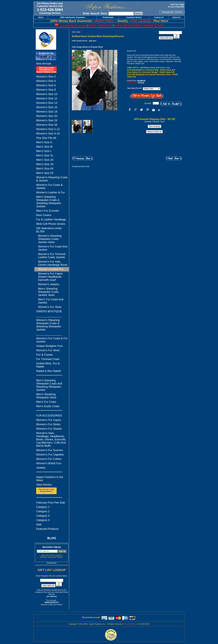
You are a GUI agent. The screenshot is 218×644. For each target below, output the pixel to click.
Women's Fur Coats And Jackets (53, 248)
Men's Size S (44, 142)
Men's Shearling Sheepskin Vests (46, 396)
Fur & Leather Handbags (51, 220)
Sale (39, 525)
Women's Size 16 (47, 107)
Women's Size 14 (47, 103)
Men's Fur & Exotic (48, 211)
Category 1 (43, 507)
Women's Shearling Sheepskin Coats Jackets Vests (50, 239)
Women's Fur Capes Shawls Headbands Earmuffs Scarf (50, 277)
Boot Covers (44, 215)
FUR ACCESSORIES (49, 416)
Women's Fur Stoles (48, 424)
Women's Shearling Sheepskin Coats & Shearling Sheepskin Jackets (49, 325)
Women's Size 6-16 (48, 134)
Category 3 (43, 516)
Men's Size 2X (45, 160)
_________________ (49, 316)
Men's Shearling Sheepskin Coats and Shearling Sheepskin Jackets (49, 385)
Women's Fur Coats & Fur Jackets (52, 340)
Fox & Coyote (44, 355)
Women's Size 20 (47, 116)
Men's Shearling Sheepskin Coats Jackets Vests (48, 292)
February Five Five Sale (51, 503)
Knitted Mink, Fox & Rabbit (48, 365)
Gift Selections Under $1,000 (49, 230)
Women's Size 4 (46, 81)
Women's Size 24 (47, 120)
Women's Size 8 (46, 90)
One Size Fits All (46, 138)
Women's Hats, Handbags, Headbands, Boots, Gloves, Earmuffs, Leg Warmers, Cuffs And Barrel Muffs (51, 439)
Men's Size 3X (45, 164)
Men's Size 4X (45, 169)
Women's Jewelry (49, 284)
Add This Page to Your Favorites (176, 6)
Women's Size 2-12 (48, 129)
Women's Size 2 (46, 77)
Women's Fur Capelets (50, 455)
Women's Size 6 (46, 85)
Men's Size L (44, 151)
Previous (83, 158)
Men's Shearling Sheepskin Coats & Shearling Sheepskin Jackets (49, 202)
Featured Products (47, 529)
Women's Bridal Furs (49, 463)
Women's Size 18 (47, 112)
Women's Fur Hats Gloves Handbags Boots (53, 263)
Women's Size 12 (47, 98)
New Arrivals (44, 64)
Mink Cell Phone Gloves (51, 224)
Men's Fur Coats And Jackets (51, 301)
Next (174, 158)
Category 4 (43, 520)
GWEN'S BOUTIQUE (49, 311)
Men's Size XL (45, 155)
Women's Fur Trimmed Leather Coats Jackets (52, 256)
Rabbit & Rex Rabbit (49, 371)
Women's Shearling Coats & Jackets (52, 179)
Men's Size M (44, 147)
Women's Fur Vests (50, 307)
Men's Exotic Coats (48, 406)
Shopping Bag (168, 12)
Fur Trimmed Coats (48, 359)
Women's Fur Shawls (49, 429)
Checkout (179, 12)
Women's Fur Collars (49, 459)
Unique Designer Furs (49, 346)
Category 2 (43, 511)
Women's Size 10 (47, 94)
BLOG (52, 538)
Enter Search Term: (95, 13)
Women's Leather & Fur (50, 192)
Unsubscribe (52, 563)
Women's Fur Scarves (50, 450)
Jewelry (41, 468)
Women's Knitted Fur (51, 269)
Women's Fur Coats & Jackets (49, 186)
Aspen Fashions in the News (50, 479)
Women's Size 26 (47, 125)
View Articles (44, 485)
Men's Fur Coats (46, 402)
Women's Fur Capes (49, 420)
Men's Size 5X (45, 173)
